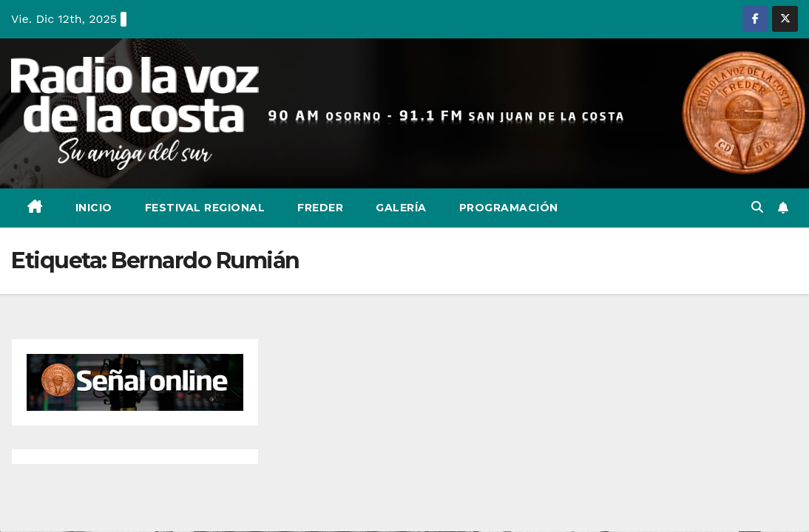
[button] (757, 207)
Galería (401, 208)
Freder (320, 208)
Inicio (94, 208)
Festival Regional (205, 208)
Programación (509, 208)
